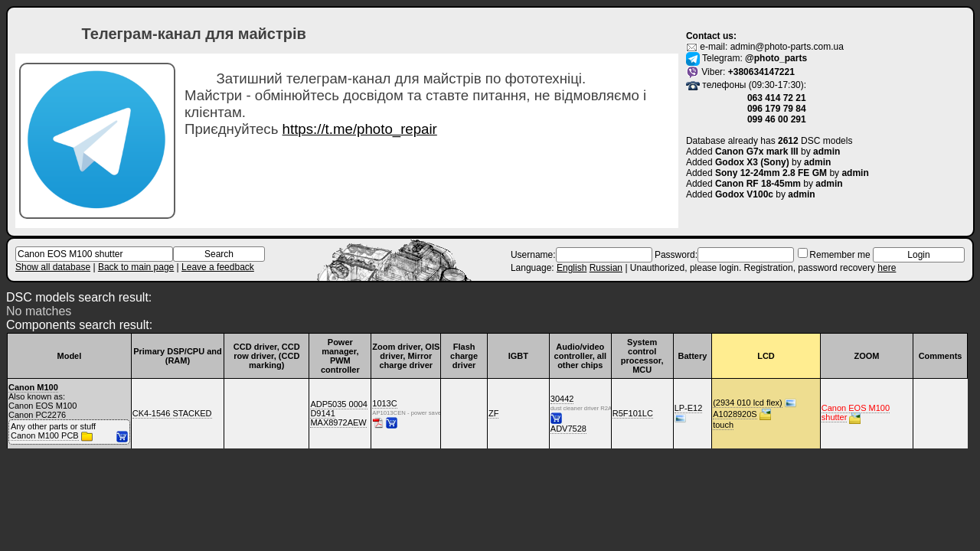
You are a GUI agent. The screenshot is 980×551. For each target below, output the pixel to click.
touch (723, 425)
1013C (384, 403)
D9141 (322, 413)
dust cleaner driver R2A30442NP (566, 408)
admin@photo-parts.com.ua (787, 47)
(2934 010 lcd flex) (748, 403)
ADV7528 (568, 429)
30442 (562, 399)
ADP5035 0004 (339, 404)
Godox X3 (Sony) (752, 162)
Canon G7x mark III (757, 152)
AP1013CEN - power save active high (387, 413)
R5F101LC (633, 413)
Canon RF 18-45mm (758, 184)
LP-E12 (689, 408)
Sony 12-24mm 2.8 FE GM (771, 173)
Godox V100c (744, 194)
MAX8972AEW (338, 422)
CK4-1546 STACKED (172, 413)
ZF (493, 413)
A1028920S (735, 414)
